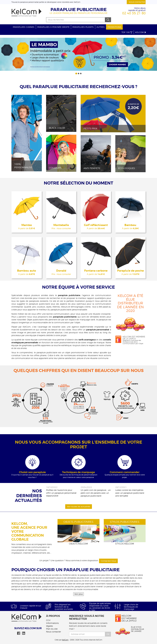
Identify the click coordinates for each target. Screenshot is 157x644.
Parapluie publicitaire (79, 10)
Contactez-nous (108, 561)
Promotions (114, 27)
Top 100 (127, 32)
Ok (108, 634)
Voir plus (78, 594)
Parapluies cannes (24, 27)
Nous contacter (137, 2)
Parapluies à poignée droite (53, 27)
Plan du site (52, 629)
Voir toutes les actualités (79, 506)
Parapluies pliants (83, 27)
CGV (48, 620)
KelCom (141, 32)
